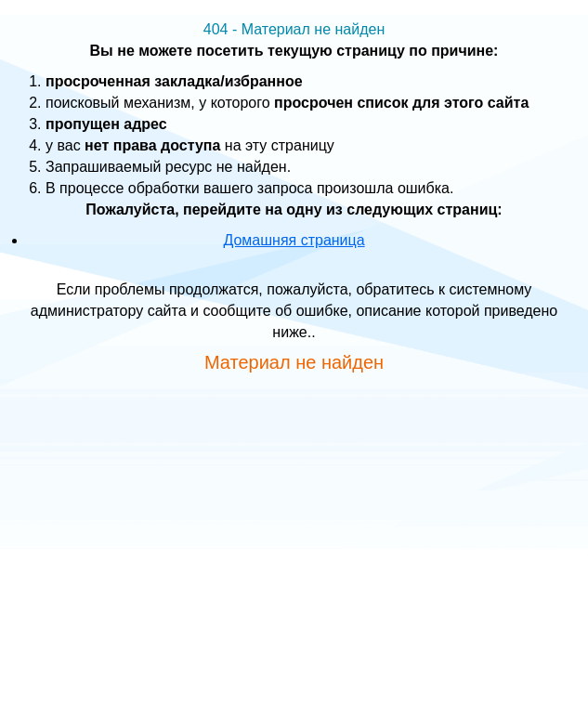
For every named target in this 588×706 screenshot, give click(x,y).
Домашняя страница (294, 240)
